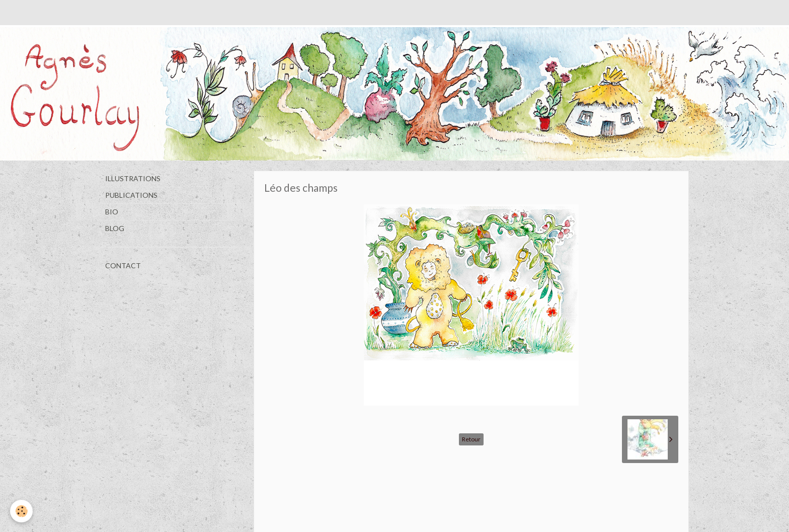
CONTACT (123, 265)
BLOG (115, 228)
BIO (112, 212)
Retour (471, 439)
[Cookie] (21, 511)
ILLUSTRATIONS (133, 178)
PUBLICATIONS (131, 195)
